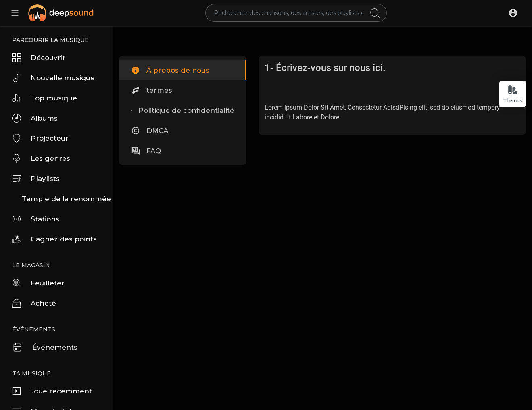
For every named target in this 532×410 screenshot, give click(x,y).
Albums (35, 118)
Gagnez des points (54, 239)
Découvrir (39, 58)
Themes (513, 94)
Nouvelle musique (53, 78)
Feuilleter (38, 283)
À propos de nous (170, 70)
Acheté (34, 303)
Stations (36, 219)
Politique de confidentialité (183, 110)
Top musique (45, 98)
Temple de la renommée (66, 199)
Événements (45, 347)
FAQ (146, 151)
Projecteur (40, 138)
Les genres (41, 158)
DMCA (150, 131)
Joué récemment (52, 391)
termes (152, 90)
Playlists (36, 179)
